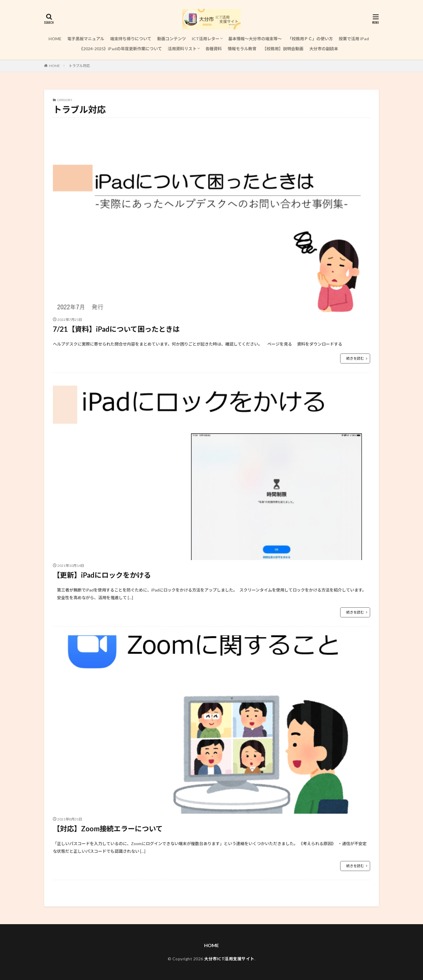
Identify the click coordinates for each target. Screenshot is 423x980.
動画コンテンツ (172, 39)
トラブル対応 (79, 66)
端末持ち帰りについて (131, 39)
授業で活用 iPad (354, 39)
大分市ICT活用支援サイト (229, 959)
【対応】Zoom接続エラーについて (108, 829)
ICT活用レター (206, 39)
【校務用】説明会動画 (283, 49)
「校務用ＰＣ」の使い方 (310, 39)
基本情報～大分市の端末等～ (255, 39)
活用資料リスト (182, 49)
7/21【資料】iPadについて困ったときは (116, 329)
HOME (55, 39)
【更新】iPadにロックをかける (102, 575)
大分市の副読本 (324, 49)
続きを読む (355, 358)
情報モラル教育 (242, 49)
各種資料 (214, 49)
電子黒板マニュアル (86, 39)
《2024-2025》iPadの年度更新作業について (120, 49)
